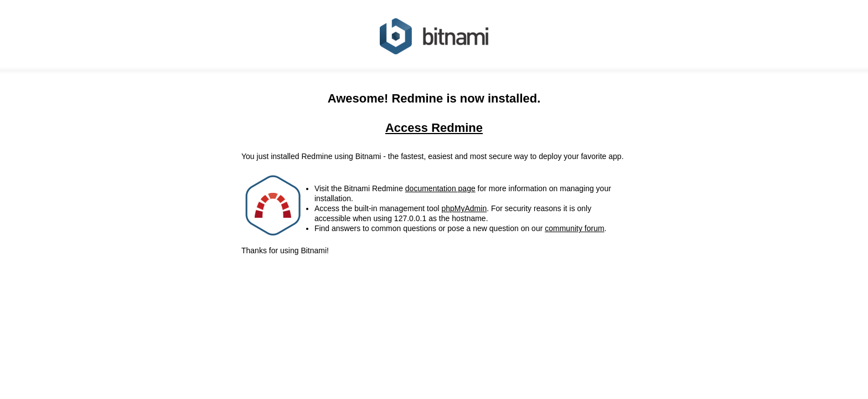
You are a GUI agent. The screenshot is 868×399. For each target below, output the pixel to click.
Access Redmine (434, 128)
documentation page (440, 188)
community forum (574, 228)
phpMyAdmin (464, 208)
